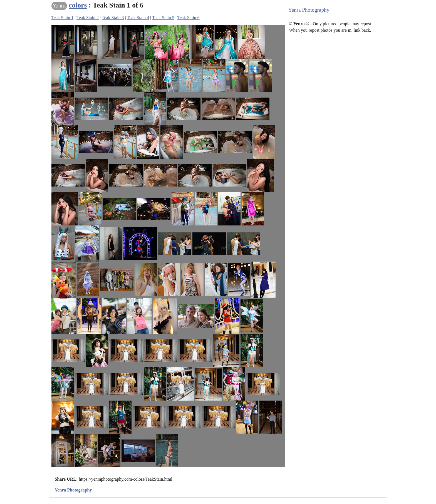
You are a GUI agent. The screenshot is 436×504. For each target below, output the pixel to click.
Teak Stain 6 (189, 18)
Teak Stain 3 (113, 18)
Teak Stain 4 (138, 18)
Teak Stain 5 (163, 18)
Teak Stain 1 (63, 18)
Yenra (59, 6)
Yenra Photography (309, 10)
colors (78, 5)
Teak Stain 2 (88, 18)
